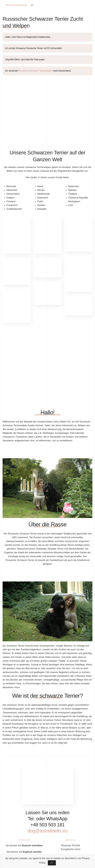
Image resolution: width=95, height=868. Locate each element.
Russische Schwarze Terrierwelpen (36, 71)
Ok (52, 863)
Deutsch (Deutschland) (16, 5)
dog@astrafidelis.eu (54, 831)
